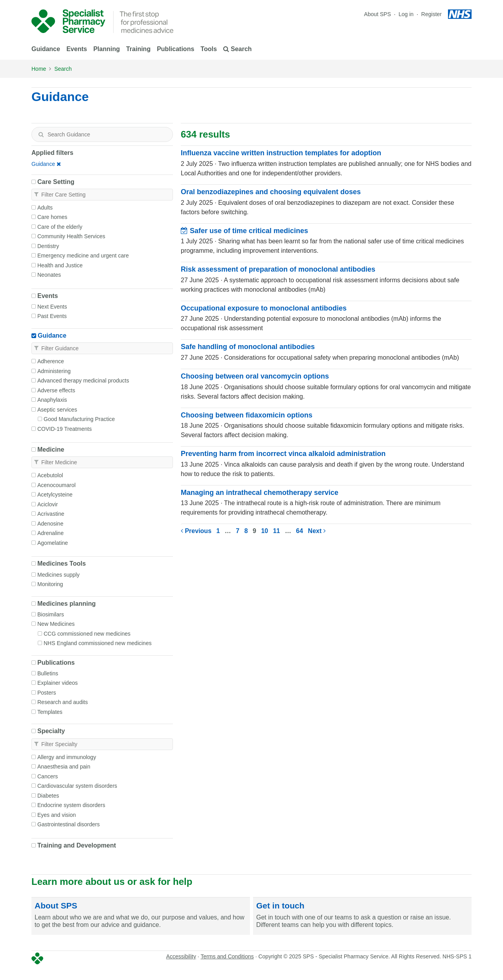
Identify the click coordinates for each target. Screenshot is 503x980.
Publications (175, 49)
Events (77, 49)
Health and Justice (60, 265)
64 (299, 531)
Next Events (52, 307)
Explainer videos (58, 683)
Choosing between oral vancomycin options (255, 376)
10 (264, 531)
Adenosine (50, 524)
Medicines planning (66, 604)
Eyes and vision (57, 815)
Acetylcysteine (55, 495)
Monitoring (50, 584)
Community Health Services (71, 236)
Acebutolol (50, 475)
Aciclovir (48, 504)
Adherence (51, 361)
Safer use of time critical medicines (244, 231)
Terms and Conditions (227, 956)
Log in (407, 14)
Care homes (52, 217)
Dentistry (48, 246)
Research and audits (62, 702)
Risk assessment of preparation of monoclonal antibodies (278, 269)
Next (317, 531)
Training (138, 49)
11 (277, 531)
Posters (47, 693)
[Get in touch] (362, 916)
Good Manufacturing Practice (79, 419)
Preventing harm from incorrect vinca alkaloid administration (283, 454)
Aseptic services (57, 410)
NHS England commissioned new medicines (98, 643)
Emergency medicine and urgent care (83, 256)
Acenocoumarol (56, 485)
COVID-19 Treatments (65, 429)
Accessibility (181, 956)
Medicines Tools (61, 564)
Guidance (46, 49)
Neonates (49, 275)
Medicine (51, 450)
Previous (196, 531)
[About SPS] (141, 916)
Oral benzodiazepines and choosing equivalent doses (271, 192)
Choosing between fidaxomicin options (247, 415)
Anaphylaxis (52, 400)
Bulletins (48, 673)
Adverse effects (56, 390)
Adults (45, 208)
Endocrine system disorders (71, 805)
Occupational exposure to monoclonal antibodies (264, 308)
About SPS (377, 14)
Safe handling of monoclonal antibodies (248, 347)
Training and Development (77, 845)
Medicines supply (58, 575)
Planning (106, 49)
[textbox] (102, 134)
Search (63, 69)
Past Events (52, 316)
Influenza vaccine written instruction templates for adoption (281, 153)
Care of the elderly (60, 227)
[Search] (41, 134)
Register (431, 14)
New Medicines (56, 624)
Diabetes (48, 796)
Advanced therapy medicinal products (83, 381)
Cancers (48, 776)
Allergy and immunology (67, 757)
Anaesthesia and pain (64, 767)
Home (39, 69)
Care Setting (56, 182)
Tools (208, 49)
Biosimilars (51, 614)
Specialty (51, 731)
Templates (50, 712)
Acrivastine (51, 514)
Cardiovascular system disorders (77, 786)
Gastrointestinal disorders (69, 824)
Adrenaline (50, 533)
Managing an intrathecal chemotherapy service (260, 493)
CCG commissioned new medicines (87, 634)
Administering (54, 371)
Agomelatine (53, 543)
